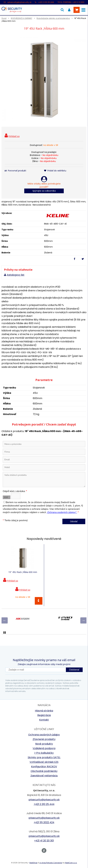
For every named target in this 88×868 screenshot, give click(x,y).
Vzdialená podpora (44, 748)
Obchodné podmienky (44, 771)
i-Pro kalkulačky (44, 753)
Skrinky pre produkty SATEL (44, 757)
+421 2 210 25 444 (46, 2)
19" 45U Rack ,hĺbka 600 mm (23, 572)
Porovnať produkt (15, 171)
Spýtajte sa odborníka (44, 191)
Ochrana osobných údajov (44, 735)
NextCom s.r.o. (71, 863)
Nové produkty (44, 744)
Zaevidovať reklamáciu (44, 776)
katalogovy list (16, 275)
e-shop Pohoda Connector (51, 863)
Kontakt (44, 720)
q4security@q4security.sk (19, 2)
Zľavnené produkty (44, 739)
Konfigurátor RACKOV (44, 767)
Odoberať (74, 670)
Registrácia (44, 715)
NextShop (33, 863)
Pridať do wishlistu (55, 171)
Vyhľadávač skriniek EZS (44, 762)
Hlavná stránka (44, 711)
